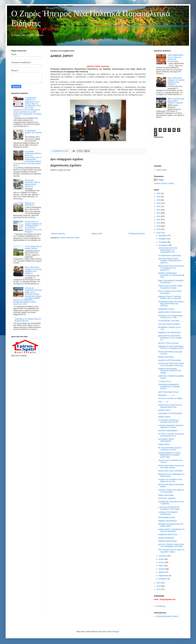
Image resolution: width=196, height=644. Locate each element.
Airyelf (104, 632)
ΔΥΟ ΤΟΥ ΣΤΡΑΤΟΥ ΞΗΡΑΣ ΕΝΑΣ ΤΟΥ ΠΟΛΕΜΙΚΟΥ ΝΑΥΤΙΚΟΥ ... (171, 546)
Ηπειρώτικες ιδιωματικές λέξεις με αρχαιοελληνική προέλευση (32, 183)
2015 (159, 229)
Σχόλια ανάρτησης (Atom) (70, 238)
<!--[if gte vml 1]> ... (165, 381)
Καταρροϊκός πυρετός (166, 309)
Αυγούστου (163, 556)
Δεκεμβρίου (163, 236)
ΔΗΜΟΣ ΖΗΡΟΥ (164, 410)
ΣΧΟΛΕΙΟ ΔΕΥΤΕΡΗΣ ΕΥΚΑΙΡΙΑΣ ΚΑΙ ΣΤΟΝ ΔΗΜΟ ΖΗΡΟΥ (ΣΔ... (171, 364)
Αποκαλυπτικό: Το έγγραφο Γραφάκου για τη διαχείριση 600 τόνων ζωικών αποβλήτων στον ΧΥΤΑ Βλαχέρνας (33, 227)
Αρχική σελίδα (97, 234)
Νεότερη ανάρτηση (58, 234)
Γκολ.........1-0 (163, 402)
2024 (159, 200)
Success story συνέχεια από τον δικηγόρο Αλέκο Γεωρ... (170, 406)
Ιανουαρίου (163, 579)
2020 (159, 213)
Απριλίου (162, 569)
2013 (159, 583)
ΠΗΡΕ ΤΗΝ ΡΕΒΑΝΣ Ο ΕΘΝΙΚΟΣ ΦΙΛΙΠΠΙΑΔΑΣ (171, 282)
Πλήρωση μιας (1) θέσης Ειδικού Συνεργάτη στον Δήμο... (170, 287)
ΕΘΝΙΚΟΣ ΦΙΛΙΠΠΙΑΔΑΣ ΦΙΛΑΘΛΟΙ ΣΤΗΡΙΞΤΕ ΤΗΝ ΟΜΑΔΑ (170, 371)
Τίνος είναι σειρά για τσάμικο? (169, 324)
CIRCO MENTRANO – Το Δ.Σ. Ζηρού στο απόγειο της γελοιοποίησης (176, 58)
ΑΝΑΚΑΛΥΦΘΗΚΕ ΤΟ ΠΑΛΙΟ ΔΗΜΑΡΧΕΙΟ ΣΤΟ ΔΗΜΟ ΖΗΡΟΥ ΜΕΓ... (169, 455)
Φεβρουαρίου (164, 576)
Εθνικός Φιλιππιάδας (166, 357)
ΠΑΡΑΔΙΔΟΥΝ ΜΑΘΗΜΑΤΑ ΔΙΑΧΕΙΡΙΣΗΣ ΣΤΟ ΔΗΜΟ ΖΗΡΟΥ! (169, 387)
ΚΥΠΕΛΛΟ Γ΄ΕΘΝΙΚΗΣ (167, 498)
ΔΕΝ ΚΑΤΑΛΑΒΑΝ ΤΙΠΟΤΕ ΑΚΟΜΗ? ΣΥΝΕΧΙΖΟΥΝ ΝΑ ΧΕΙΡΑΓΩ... (170, 261)
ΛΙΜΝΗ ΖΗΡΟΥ (164, 445)
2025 (159, 197)
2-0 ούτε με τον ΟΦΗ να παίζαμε (170, 398)
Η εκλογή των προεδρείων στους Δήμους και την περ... (170, 480)
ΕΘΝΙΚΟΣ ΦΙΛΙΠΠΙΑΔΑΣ (168, 521)
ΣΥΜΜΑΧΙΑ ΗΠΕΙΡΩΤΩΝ (168, 535)
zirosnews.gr (161, 606)
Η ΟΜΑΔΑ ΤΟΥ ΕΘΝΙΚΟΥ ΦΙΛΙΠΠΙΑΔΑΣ (168, 513)
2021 (159, 210)
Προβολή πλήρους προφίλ (164, 183)
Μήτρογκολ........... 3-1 (166, 395)
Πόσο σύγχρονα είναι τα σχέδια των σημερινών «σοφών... (171, 551)
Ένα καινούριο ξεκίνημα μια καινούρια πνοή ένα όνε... (169, 421)
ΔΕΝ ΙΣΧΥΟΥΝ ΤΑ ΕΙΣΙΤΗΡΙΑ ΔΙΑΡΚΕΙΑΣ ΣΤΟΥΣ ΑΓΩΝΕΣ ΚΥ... (170, 338)
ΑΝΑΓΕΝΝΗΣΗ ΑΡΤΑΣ (167, 518)
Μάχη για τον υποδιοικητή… (30, 204)
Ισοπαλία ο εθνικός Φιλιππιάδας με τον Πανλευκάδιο (171, 491)
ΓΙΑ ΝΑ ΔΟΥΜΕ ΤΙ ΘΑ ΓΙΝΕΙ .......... (171, 321)
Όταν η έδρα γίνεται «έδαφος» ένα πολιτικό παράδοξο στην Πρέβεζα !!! (33, 270)
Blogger (116, 632)
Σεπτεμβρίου (164, 245)
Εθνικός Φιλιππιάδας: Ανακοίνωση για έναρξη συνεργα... (171, 467)
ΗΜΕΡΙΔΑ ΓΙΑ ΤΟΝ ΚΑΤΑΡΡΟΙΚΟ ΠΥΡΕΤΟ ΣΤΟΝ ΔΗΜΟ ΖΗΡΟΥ (171, 347)
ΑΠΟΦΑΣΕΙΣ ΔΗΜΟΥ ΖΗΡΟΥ (167, 616)
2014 (159, 233)
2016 (159, 226)
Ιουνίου (162, 562)
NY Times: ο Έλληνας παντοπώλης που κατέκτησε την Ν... (171, 435)
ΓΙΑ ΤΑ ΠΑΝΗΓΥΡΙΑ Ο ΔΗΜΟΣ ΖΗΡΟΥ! (33, 248)
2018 (159, 220)
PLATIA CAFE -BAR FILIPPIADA (170, 471)
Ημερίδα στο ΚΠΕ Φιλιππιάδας (170, 360)
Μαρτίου (162, 572)
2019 (159, 216)
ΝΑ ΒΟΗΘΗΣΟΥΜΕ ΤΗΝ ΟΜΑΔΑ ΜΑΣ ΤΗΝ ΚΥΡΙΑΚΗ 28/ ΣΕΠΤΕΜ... (171, 304)
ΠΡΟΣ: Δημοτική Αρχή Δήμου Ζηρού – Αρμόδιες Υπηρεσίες (176, 101)
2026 (159, 193)
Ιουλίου (162, 559)
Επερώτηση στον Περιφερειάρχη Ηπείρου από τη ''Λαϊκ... (170, 317)
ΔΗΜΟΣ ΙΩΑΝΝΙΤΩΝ (166, 538)
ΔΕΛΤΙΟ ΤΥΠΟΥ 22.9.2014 (168, 343)
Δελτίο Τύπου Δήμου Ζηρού (168, 392)
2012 (159, 586)
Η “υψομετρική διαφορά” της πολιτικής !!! (33, 133)
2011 (159, 589)
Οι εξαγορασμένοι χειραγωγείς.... (170, 256)
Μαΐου (161, 566)
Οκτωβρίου (163, 242)
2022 (159, 206)
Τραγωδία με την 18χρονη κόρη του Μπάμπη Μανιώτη (28, 320)
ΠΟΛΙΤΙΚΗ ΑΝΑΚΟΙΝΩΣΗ (168, 431)
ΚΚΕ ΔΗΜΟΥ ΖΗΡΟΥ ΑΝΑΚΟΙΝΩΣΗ (166, 440)
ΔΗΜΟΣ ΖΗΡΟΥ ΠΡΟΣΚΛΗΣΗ (170, 312)
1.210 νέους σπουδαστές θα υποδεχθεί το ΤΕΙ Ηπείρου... (170, 508)
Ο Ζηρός (160, 180)
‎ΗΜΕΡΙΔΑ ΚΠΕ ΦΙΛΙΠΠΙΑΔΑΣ (169, 333)
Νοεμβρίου (163, 239)
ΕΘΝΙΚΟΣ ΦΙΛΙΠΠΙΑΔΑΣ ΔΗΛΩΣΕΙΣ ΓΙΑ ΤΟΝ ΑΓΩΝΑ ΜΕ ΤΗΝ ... (171, 275)
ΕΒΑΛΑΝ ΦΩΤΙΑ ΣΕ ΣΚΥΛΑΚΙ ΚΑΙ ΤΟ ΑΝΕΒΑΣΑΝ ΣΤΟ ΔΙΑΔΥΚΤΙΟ (171, 268)
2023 (159, 203)
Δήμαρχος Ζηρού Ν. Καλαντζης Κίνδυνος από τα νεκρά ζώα (170, 297)
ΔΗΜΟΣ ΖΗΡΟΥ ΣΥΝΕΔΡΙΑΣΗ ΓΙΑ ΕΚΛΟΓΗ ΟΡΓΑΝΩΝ (171, 530)
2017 (159, 223)
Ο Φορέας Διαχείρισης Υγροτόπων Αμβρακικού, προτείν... (171, 426)
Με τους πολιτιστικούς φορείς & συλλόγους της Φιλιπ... (170, 449)
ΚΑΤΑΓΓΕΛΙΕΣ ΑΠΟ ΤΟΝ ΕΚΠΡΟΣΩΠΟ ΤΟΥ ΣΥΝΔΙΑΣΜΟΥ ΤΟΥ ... (168, 250)
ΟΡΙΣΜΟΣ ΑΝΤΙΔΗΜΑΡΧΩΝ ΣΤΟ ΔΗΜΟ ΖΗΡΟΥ (171, 525)
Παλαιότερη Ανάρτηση (137, 234)
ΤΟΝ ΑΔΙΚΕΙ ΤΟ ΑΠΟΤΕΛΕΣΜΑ (170, 414)
